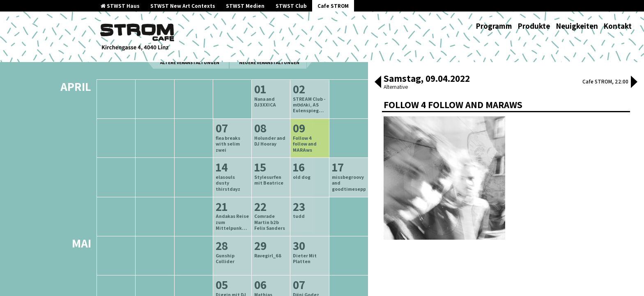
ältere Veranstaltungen (190, 83)
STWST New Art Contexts (183, 6)
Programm (494, 26)
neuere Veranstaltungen (269, 83)
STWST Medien (245, 6)
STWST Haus (120, 6)
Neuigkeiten (577, 26)
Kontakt (618, 26)
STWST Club (291, 6)
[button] (378, 83)
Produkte (534, 26)
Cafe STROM (333, 6)
